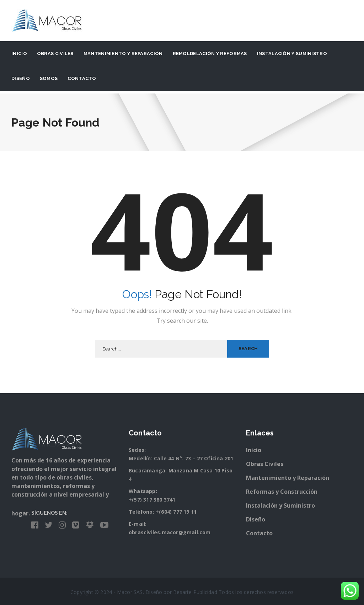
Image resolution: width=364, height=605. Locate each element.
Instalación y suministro (292, 53)
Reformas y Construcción (282, 492)
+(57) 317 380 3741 (152, 500)
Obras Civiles (55, 53)
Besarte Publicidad (195, 592)
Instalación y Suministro (280, 505)
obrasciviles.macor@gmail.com (170, 532)
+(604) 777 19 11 (176, 512)
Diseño (21, 78)
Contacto (82, 78)
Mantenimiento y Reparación (123, 53)
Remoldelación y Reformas (210, 53)
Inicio (19, 53)
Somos (49, 78)
